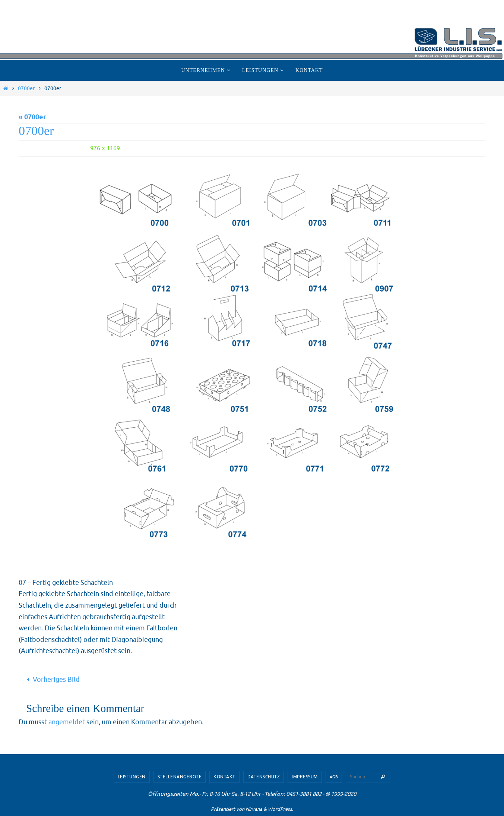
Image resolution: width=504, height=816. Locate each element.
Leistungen (132, 777)
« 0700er (32, 117)
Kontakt (224, 777)
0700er (26, 88)
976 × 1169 (105, 148)
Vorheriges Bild (52, 680)
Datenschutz (264, 777)
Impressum (305, 777)
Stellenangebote (180, 777)
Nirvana (254, 809)
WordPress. (280, 809)
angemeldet (67, 722)
